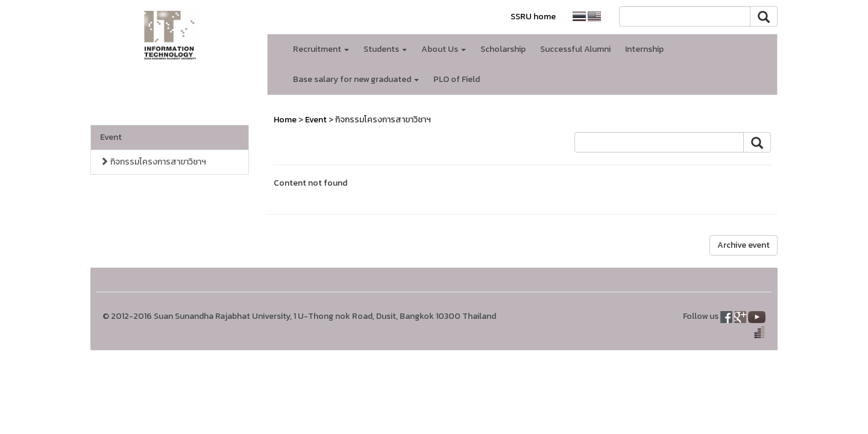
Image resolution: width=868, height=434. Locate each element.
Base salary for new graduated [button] (356, 79)
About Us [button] (444, 49)
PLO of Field (457, 79)
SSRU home (533, 17)
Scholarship (503, 49)
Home (285, 120)
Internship (644, 49)
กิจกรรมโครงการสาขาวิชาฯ (153, 162)
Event (111, 137)
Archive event (744, 245)
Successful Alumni (575, 49)
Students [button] (385, 49)
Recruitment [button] (321, 49)
